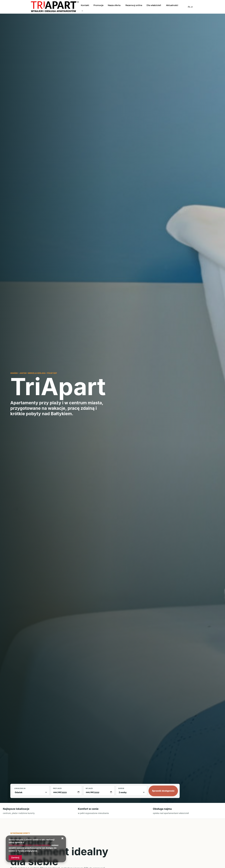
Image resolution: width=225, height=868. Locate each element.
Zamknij (15, 858)
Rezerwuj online (138, 7)
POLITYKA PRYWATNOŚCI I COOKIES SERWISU (31, 845)
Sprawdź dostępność (163, 791)
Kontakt (90, 7)
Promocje (103, 7)
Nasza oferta (119, 7)
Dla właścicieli (158, 7)
